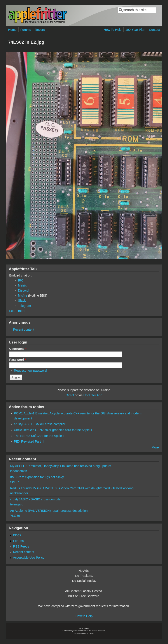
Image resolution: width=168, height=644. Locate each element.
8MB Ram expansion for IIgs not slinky (37, 477)
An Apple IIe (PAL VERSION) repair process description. (49, 511)
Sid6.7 (15, 482)
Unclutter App (93, 395)
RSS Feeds (21, 546)
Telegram (24, 306)
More (155, 447)
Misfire (23, 295)
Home (12, 30)
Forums (26, 30)
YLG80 (15, 516)
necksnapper (19, 493)
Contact (154, 30)
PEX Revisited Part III (29, 441)
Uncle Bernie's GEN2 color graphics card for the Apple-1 (53, 430)
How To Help (113, 30)
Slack (22, 301)
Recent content (24, 330)
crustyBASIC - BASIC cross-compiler (40, 424)
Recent (40, 30)
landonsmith (19, 471)
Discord (23, 290)
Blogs (17, 535)
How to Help (84, 616)
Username (18, 349)
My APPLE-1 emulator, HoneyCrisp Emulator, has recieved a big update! (61, 466)
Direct (70, 395)
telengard (17, 504)
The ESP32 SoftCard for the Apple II (39, 436)
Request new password (30, 371)
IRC (21, 280)
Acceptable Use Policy (29, 558)
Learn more (17, 311)
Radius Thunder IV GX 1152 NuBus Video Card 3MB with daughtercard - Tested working (72, 488)
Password (18, 360)
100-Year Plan (135, 30)
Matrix (22, 285)
